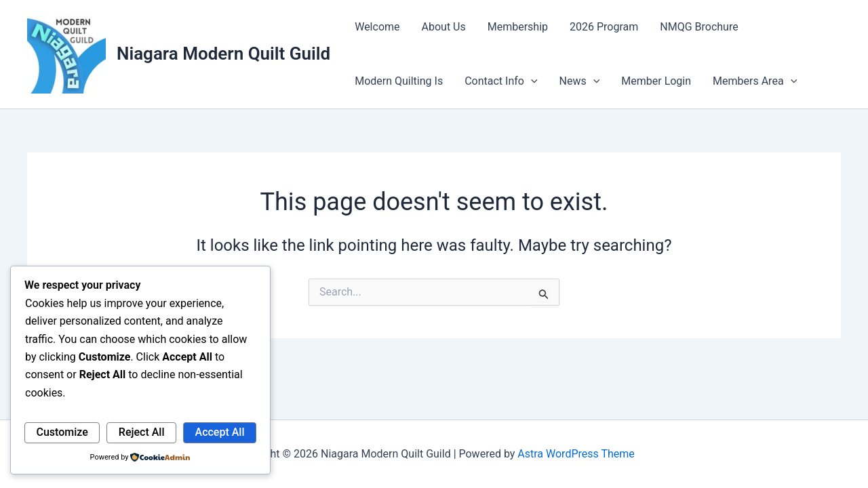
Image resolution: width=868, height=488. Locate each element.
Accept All (220, 432)
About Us (444, 27)
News (580, 81)
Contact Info (501, 81)
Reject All (142, 432)
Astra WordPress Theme (576, 454)
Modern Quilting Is (399, 81)
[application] (531, 81)
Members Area (755, 81)
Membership (518, 27)
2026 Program (604, 27)
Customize (62, 432)
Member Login (656, 81)
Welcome (377, 27)
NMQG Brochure (699, 27)
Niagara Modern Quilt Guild (223, 54)
